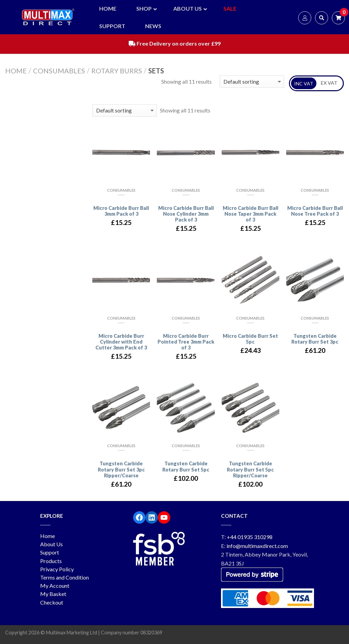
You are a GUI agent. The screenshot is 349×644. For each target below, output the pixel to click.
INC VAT (304, 84)
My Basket (53, 594)
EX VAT (329, 83)
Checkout (52, 602)
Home (16, 71)
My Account (55, 586)
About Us (51, 544)
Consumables (59, 71)
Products (51, 561)
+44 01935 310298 (250, 537)
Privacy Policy (57, 569)
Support (50, 552)
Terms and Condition (65, 577)
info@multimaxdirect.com (257, 546)
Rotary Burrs (117, 71)
